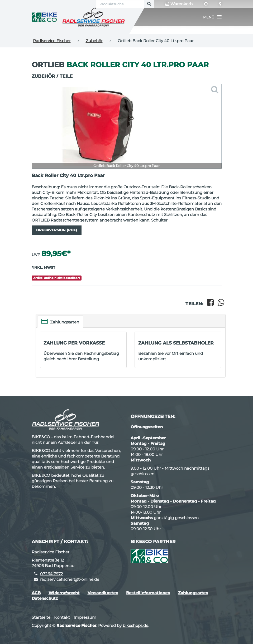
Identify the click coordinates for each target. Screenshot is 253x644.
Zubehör (94, 41)
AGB (36, 593)
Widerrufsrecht (64, 593)
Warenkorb (179, 4)
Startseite (41, 617)
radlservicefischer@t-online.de (70, 579)
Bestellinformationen (148, 593)
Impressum (85, 617)
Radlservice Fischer (52, 41)
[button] (212, 17)
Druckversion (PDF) (57, 230)
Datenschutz (45, 598)
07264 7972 (52, 574)
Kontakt (62, 617)
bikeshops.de (135, 625)
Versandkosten (103, 593)
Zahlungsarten (60, 321)
